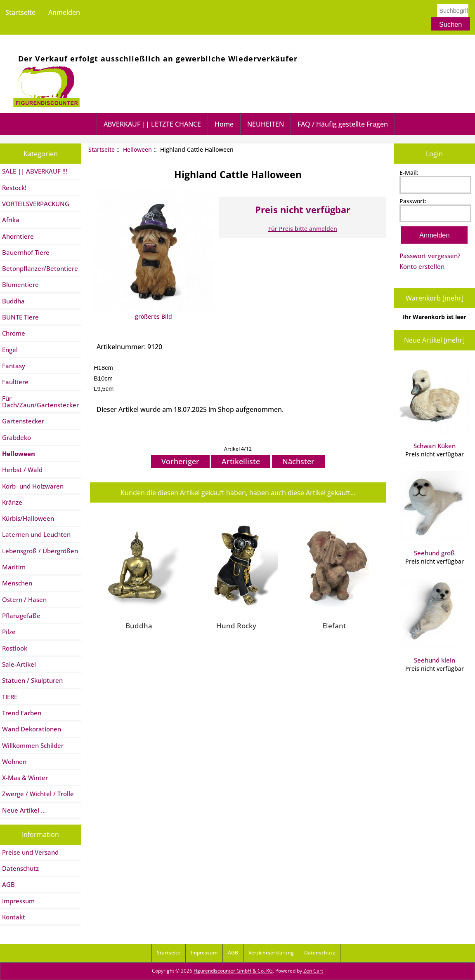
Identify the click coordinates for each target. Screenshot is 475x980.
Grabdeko (17, 437)
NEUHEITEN (266, 124)
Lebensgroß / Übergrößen (40, 551)
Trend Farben (22, 713)
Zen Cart (313, 971)
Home (224, 124)
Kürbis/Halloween (28, 518)
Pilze (9, 632)
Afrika (11, 220)
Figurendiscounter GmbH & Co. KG (233, 971)
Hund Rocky (236, 625)
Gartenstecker (23, 421)
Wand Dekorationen (32, 729)
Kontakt (14, 917)
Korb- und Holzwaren (33, 486)
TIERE (10, 697)
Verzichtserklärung (271, 953)
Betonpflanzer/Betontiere (40, 268)
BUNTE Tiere (20, 317)
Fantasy (14, 366)
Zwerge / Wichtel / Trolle (38, 794)
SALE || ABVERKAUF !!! (35, 171)
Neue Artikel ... (24, 810)
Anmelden (64, 12)
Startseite (20, 12)
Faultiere (15, 382)
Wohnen (14, 761)
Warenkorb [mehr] (435, 298)
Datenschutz (20, 868)
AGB (8, 884)
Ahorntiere (18, 236)
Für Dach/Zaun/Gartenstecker (40, 402)
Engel (10, 350)
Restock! (14, 188)
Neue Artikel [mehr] (434, 340)
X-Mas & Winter (25, 778)
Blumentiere (20, 284)
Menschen (17, 583)
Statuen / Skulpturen (32, 680)
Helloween (137, 149)
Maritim (14, 567)
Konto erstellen (422, 266)
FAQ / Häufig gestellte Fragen (343, 124)
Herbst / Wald (22, 470)
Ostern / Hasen (24, 599)
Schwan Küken (434, 407)
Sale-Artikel (19, 664)
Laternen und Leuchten (36, 534)
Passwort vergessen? (430, 256)
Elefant (334, 625)
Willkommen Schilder (33, 745)
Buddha (13, 301)
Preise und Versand (30, 852)
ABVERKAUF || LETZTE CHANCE (152, 124)
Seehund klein (434, 621)
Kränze (12, 502)
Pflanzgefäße (21, 616)
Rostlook (15, 648)
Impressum (18, 901)
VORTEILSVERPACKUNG (36, 204)
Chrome (14, 333)
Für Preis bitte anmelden (303, 229)
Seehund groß (434, 514)
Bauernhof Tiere (26, 252)
